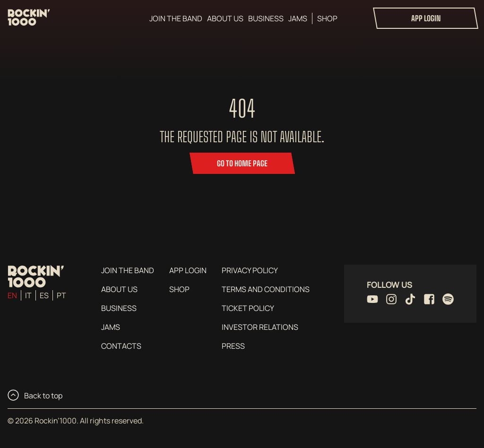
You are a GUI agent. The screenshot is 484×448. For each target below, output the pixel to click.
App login (426, 18)
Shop (327, 18)
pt (61, 295)
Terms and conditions (266, 289)
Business (266, 18)
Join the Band (176, 18)
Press (233, 346)
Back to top (35, 395)
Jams (298, 18)
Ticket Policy (248, 308)
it (28, 295)
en (12, 295)
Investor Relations (260, 327)
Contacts (121, 346)
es (44, 295)
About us (225, 18)
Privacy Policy (250, 270)
